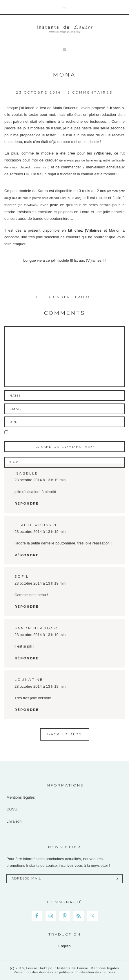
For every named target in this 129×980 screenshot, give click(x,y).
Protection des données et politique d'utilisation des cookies (64, 972)
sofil (22, 576)
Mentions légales (21, 797)
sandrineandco (36, 628)
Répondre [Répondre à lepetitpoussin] (27, 555)
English (64, 946)
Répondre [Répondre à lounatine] (27, 710)
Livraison (14, 821)
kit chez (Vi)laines (84, 230)
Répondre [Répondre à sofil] (27, 607)
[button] (64, 7)
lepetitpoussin (36, 525)
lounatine (29, 679)
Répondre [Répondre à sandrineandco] (27, 658)
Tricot (84, 297)
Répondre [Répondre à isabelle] (27, 503)
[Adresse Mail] (60, 879)
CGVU (12, 809)
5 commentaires (90, 92)
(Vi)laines (103, 153)
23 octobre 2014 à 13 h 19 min (40, 480)
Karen (115, 108)
